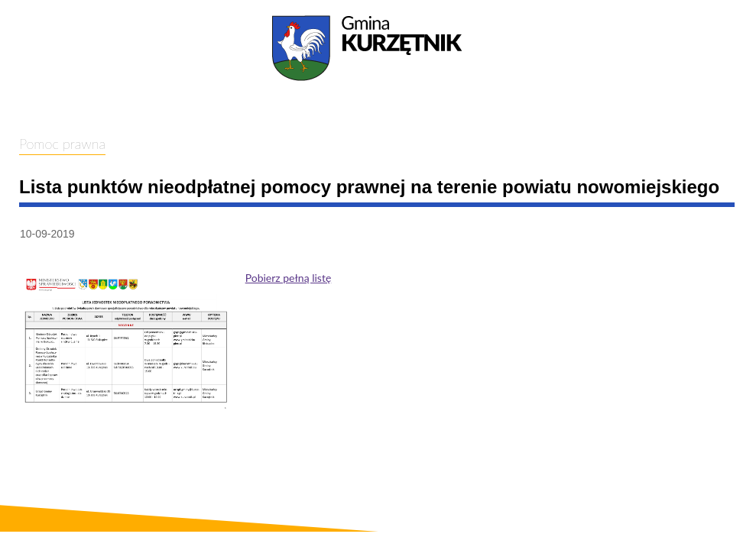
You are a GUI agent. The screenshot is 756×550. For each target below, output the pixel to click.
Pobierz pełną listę (289, 278)
